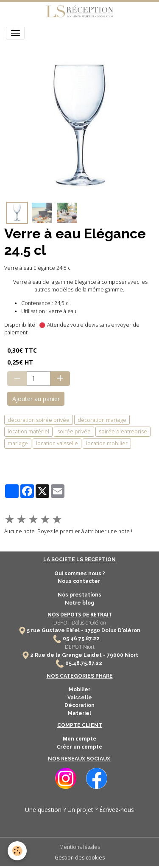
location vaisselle (57, 443)
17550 (92, 631)
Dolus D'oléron (120, 631)
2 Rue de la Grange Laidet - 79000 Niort (84, 655)
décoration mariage (102, 420)
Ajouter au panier (36, 399)
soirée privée (74, 431)
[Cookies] (17, 851)
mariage (18, 443)
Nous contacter (79, 581)
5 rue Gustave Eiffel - (56, 631)
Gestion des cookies (80, 858)
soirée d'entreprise (123, 431)
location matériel (28, 431)
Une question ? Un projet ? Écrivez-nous (79, 810)
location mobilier (107, 443)
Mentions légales (80, 847)
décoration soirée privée (39, 420)
